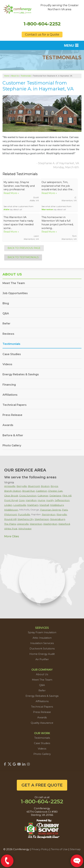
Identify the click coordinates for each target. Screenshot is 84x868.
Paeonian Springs (51, 510)
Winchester (25, 529)
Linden (8, 505)
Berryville (22, 486)
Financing (9, 385)
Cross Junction (28, 496)
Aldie (6, 209)
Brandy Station (13, 491)
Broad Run (29, 491)
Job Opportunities (15, 293)
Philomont (10, 514)
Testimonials (11, 344)
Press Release (12, 415)
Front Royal (11, 500)
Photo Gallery (12, 445)
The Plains (10, 524)
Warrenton (47, 209)
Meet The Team (14, 283)
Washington (50, 524)
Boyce (54, 486)
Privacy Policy (40, 849)
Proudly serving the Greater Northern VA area (60, 7)
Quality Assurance (42, 723)
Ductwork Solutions (42, 649)
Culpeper (43, 496)
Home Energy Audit (42, 654)
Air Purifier (42, 659)
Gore (22, 500)
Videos (7, 364)
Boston (45, 486)
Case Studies (12, 354)
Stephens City (26, 519)
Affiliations (10, 395)
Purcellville (24, 514)
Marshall (44, 505)
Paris (65, 510)
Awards (8, 425)
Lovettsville (20, 505)
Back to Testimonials (23, 257)
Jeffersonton (62, 500)
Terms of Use (59, 849)
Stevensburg (58, 519)
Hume (41, 500)
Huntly (50, 500)
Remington (49, 514)
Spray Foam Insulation (42, 632)
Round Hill (10, 519)
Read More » (11, 193)
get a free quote (42, 785)
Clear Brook (11, 496)
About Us (12, 274)
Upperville (23, 524)
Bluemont (34, 486)
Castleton (41, 491)
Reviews (8, 334)
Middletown (11, 510)
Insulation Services (42, 643)
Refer (6, 324)
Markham (33, 505)
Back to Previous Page (24, 248)
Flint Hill (67, 496)
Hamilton (31, 500)
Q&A (6, 313)
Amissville (10, 486)
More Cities (12, 536)
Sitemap (75, 849)
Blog (6, 303)
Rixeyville (62, 514)
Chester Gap (55, 491)
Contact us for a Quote (42, 35)
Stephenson (42, 519)
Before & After (13, 435)
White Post (11, 529)
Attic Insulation (42, 638)
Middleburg (57, 505)
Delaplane (55, 496)
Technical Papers (15, 405)
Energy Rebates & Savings (21, 374)
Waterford (64, 524)
